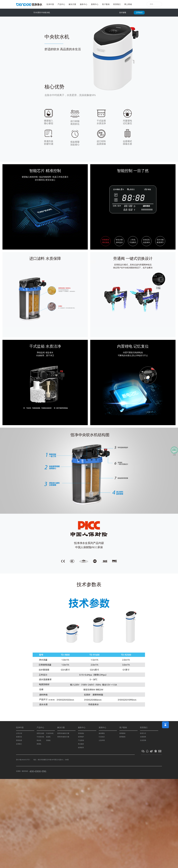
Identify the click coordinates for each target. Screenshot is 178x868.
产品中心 (61, 4)
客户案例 (106, 4)
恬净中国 (50, 4)
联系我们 (117, 4)
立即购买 (139, 13)
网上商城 (128, 4)
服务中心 (84, 4)
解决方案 (72, 4)
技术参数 (123, 13)
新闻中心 (95, 4)
